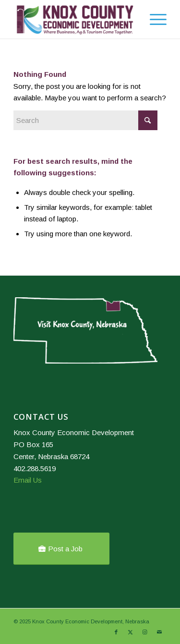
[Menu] (153, 19)
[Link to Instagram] (145, 632)
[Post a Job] (61, 549)
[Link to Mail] (159, 632)
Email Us (28, 480)
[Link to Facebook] (116, 632)
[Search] (131, 19)
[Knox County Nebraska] (75, 19)
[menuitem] (131, 19)
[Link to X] (131, 632)
